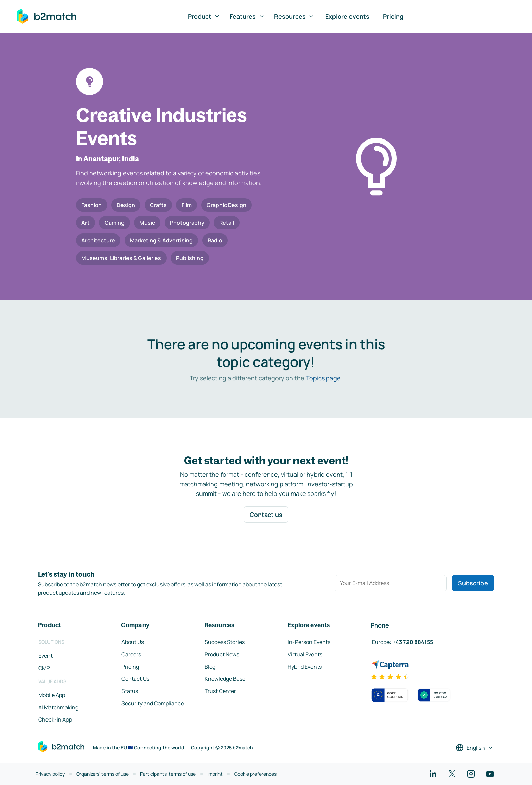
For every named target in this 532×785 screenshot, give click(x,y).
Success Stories (225, 642)
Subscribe (473, 583)
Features (247, 16)
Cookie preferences (255, 774)
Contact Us (135, 679)
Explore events (347, 16)
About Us (133, 642)
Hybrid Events (305, 667)
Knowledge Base (225, 679)
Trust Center (220, 691)
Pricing (393, 16)
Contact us (266, 515)
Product (204, 16)
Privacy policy (50, 774)
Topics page (323, 378)
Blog (210, 667)
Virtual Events (305, 654)
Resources (294, 16)
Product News (222, 654)
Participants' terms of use (168, 774)
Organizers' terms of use (102, 774)
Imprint (215, 774)
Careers (131, 654)
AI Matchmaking (58, 707)
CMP (44, 668)
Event (45, 656)
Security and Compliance (153, 703)
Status (130, 691)
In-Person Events (309, 642)
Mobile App (52, 695)
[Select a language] (475, 748)
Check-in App (55, 719)
